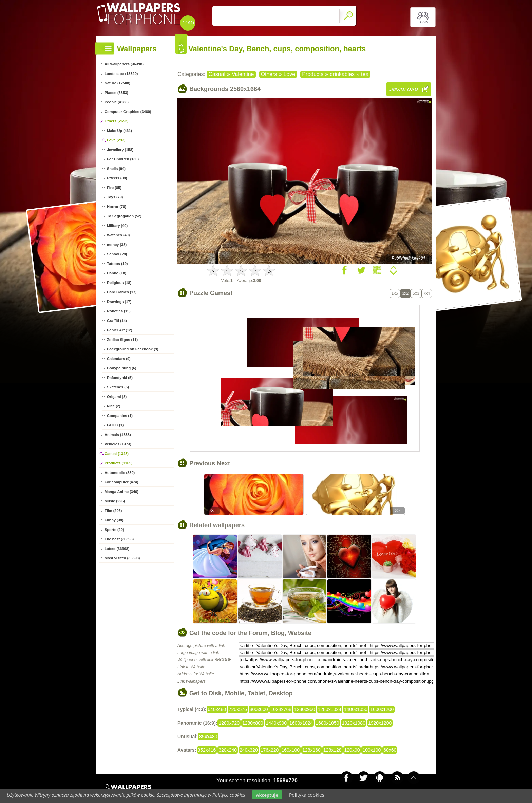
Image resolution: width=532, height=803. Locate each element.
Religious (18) (119, 283)
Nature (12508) (117, 83)
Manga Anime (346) (121, 492)
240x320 (249, 750)
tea (365, 74)
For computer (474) (121, 482)
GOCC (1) (115, 425)
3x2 (405, 293)
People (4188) (117, 102)
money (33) (117, 245)
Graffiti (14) (117, 321)
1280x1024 (330, 709)
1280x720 (229, 723)
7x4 (427, 293)
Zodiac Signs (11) (122, 340)
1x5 (395, 293)
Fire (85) (114, 188)
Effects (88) (117, 178)
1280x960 (305, 709)
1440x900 (277, 723)
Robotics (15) (119, 311)
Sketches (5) (118, 387)
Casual (217, 74)
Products (313, 74)
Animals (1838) (118, 435)
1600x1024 (301, 723)
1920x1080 (354, 723)
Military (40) (117, 226)
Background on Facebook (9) (133, 349)
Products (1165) (119, 463)
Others (269, 74)
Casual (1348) (117, 454)
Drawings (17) (119, 302)
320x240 (228, 750)
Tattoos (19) (117, 264)
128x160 (311, 750)
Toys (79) (115, 197)
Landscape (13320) (121, 74)
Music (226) (115, 501)
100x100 (372, 750)
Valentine (243, 74)
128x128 (332, 750)
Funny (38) (114, 520)
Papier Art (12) (120, 330)
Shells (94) (116, 169)
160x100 (290, 750)
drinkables (342, 74)
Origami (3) (117, 397)
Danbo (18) (117, 273)
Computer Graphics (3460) (128, 112)
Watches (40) (118, 235)
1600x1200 (382, 709)
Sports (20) (114, 530)
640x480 (217, 709)
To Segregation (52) (124, 216)
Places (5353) (116, 93)
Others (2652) (116, 121)
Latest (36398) (117, 549)
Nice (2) (114, 406)
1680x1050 (327, 723)
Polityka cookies (307, 795)
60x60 (390, 750)
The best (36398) (119, 539)
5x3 (416, 293)
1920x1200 (380, 723)
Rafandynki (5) (120, 378)
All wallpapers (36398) (124, 64)
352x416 (207, 750)
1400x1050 (356, 709)
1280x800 (253, 723)
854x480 (208, 737)
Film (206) (113, 511)
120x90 (352, 750)
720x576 (238, 709)
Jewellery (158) (120, 150)
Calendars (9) (119, 359)
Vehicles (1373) (118, 444)
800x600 (259, 709)
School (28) (117, 254)
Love (289, 74)
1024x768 (281, 709)
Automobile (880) (120, 473)
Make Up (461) (119, 131)
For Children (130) (123, 159)
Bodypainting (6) (122, 368)
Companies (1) (120, 416)
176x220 (270, 750)
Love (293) (116, 140)
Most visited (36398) (122, 558)
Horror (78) (117, 207)
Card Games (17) (122, 292)
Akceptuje (267, 795)
